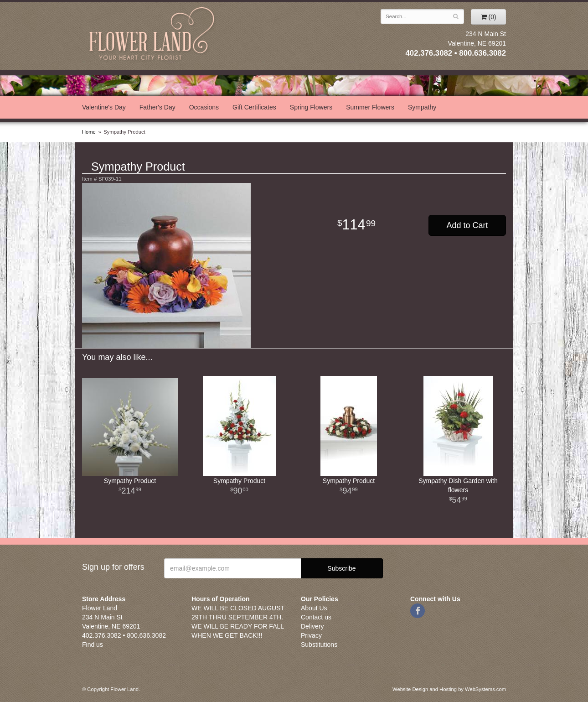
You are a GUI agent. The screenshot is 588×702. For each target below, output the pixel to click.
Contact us (316, 617)
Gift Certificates (254, 107)
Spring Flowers (311, 107)
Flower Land (153, 35)
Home (89, 132)
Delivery (312, 626)
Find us (93, 645)
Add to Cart (467, 225)
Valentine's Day (104, 107)
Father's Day (157, 107)
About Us (314, 608)
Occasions (204, 107)
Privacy (311, 635)
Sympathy (422, 107)
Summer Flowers (370, 107)
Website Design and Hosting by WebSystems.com (449, 689)
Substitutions (319, 645)
